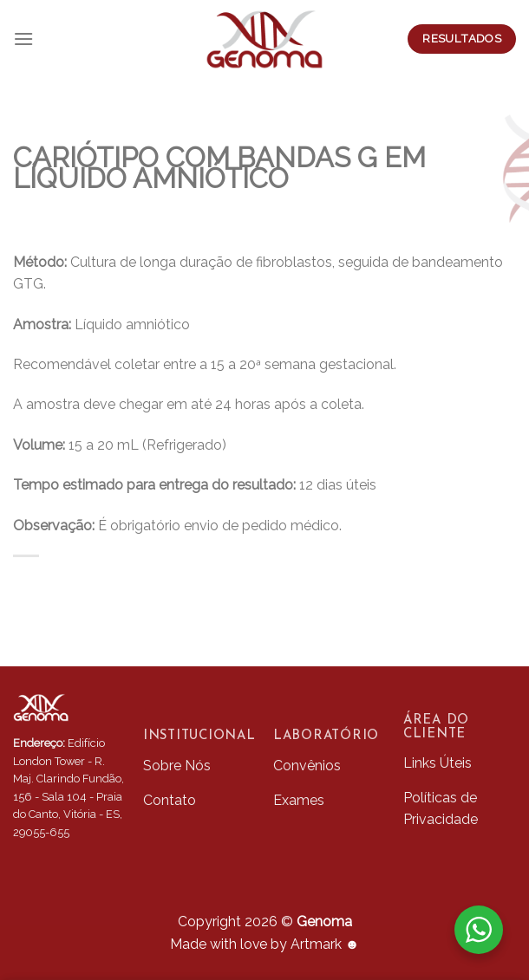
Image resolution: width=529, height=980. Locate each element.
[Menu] (23, 39)
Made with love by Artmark (265, 944)
